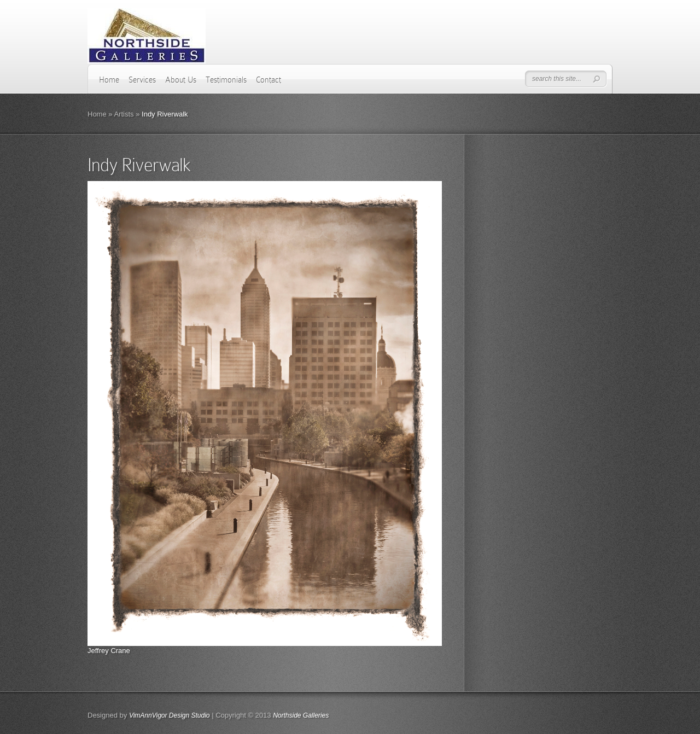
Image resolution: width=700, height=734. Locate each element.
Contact (269, 80)
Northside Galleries (301, 715)
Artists (124, 114)
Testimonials (226, 80)
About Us (181, 80)
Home (109, 80)
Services (142, 80)
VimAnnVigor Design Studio (170, 715)
